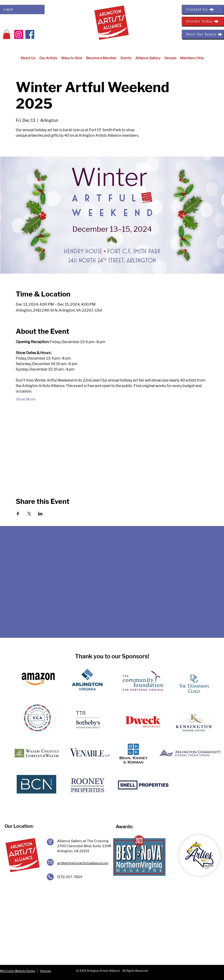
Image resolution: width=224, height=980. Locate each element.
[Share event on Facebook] (18, 514)
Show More (25, 399)
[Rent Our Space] (203, 34)
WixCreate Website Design (18, 971)
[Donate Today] (203, 21)
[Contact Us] (203, 9)
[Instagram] (19, 34)
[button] (7, 34)
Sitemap (45, 971)
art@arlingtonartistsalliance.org (83, 863)
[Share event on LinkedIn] (40, 514)
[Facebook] (30, 34)
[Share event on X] (29, 514)
